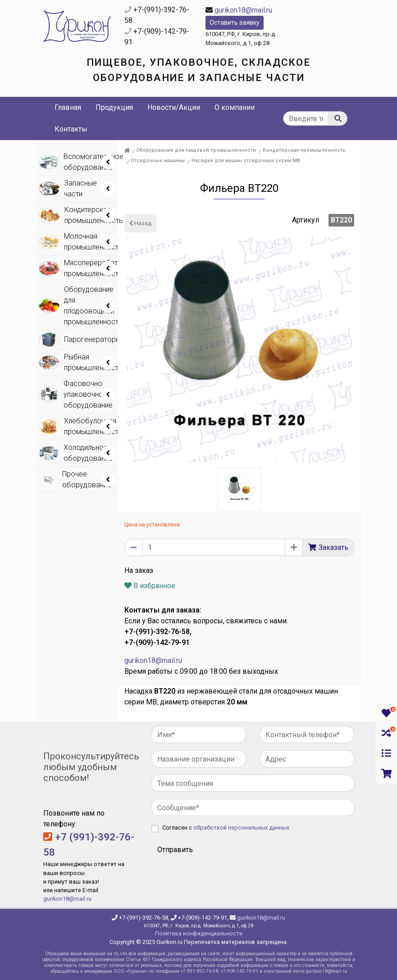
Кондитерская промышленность (304, 150)
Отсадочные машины (158, 161)
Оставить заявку (235, 23)
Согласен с (226, 828)
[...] (306, 118)
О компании (235, 107)
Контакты (71, 129)
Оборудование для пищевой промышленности (196, 150)
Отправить (175, 850)
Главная (68, 107)
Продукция (114, 107)
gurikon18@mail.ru (243, 10)
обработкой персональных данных (241, 828)
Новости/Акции (174, 107)
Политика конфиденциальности (199, 933)
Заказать (333, 547)
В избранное (150, 586)
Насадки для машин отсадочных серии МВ (246, 161)
